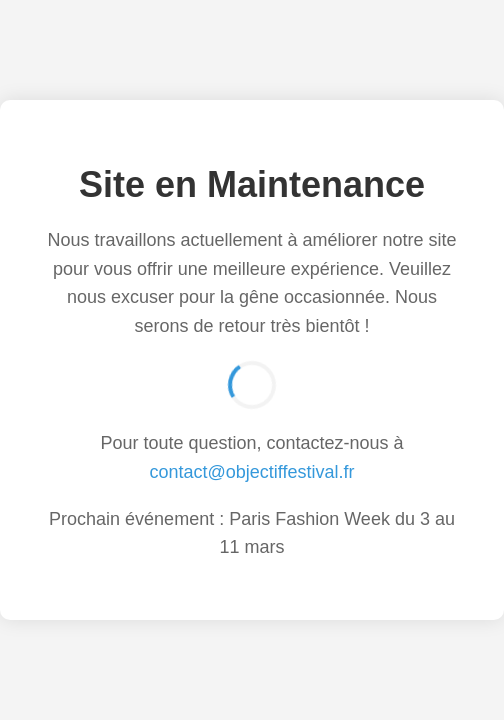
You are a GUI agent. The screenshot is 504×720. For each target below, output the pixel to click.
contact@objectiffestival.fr (251, 472)
